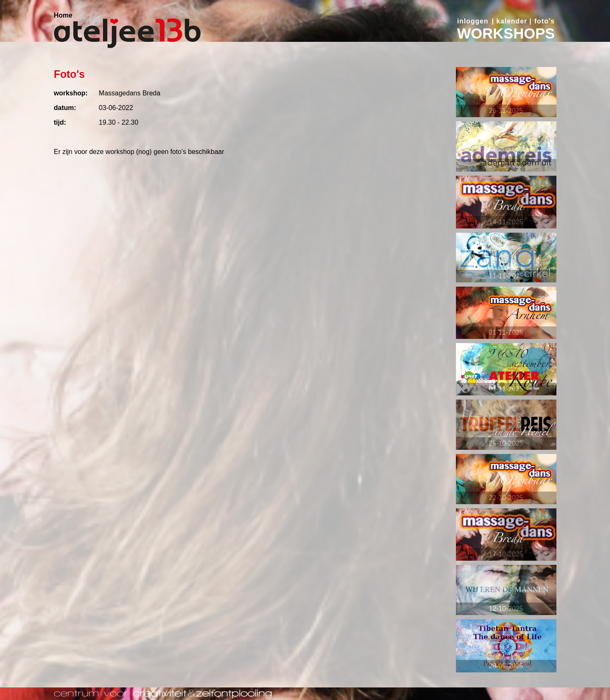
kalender (512, 21)
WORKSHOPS (506, 33)
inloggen (473, 21)
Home (63, 15)
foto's (544, 21)
